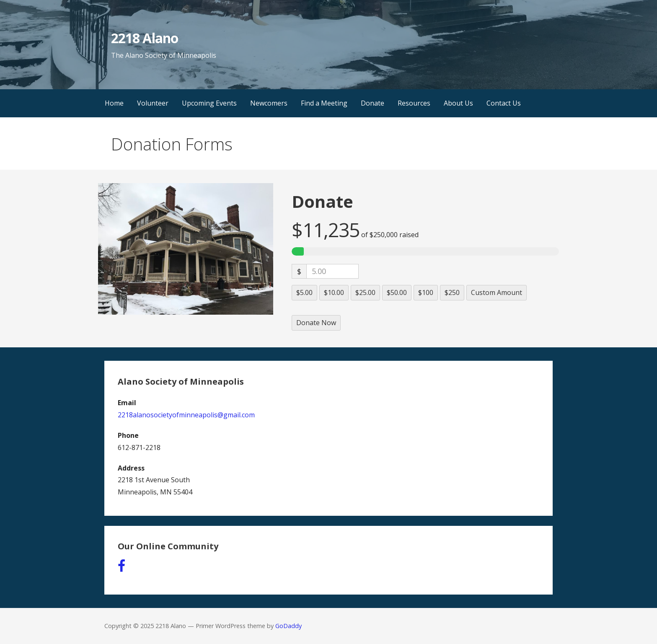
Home (114, 103)
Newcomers (269, 103)
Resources (414, 103)
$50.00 (397, 292)
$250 (452, 292)
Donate (372, 103)
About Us (458, 103)
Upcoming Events (209, 103)
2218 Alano (144, 38)
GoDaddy (288, 626)
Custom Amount (497, 292)
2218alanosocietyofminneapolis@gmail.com (186, 415)
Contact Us (504, 103)
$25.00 (365, 292)
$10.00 (334, 292)
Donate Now (316, 323)
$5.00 (304, 292)
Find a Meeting (324, 103)
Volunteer (153, 103)
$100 (426, 292)
